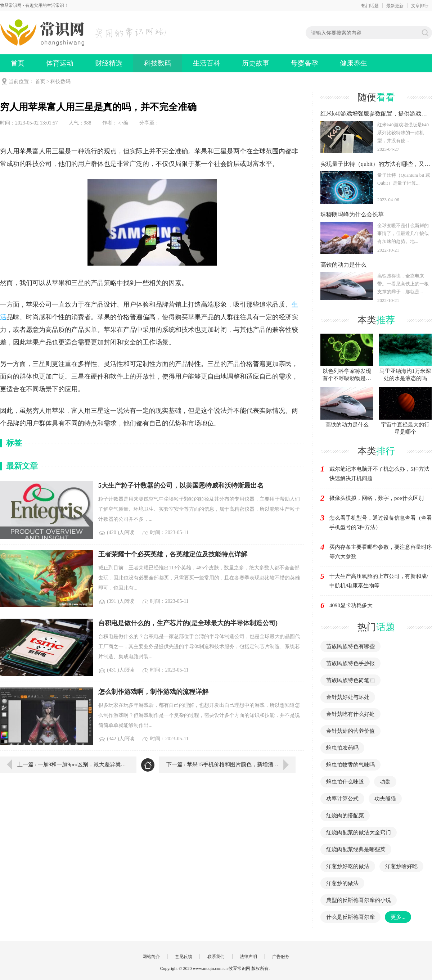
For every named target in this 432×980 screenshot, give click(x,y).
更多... (398, 917)
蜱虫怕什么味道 (345, 782)
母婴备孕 (305, 63)
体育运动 (60, 63)
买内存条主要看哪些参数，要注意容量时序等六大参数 (381, 552)
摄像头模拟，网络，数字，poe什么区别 (377, 498)
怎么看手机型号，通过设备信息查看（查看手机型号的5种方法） (381, 523)
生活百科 (207, 63)
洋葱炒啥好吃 (401, 866)
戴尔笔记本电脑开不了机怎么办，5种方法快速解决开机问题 (379, 474)
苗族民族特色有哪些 (350, 646)
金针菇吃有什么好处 (350, 714)
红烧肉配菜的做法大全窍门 (359, 832)
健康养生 (354, 63)
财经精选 (109, 63)
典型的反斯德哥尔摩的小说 (359, 900)
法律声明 (248, 957)
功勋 (385, 782)
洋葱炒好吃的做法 (348, 866)
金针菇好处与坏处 (348, 697)
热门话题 (370, 6)
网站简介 (151, 957)
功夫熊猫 (385, 799)
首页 (18, 63)
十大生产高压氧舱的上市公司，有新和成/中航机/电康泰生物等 (379, 581)
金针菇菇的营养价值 (350, 731)
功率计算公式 (342, 799)
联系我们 (216, 957)
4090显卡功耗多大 (351, 605)
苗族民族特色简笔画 (350, 680)
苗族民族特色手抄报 (350, 663)
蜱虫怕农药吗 (342, 748)
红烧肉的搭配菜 (345, 816)
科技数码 (158, 63)
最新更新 (395, 6)
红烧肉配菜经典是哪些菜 (356, 849)
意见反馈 (184, 957)
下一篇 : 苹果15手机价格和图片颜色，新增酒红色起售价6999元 (231, 764)
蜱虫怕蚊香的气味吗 (350, 765)
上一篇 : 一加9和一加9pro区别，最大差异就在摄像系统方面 (72, 764)
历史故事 (256, 63)
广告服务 (281, 957)
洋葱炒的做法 (342, 883)
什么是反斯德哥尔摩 (350, 917)
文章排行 (420, 6)
